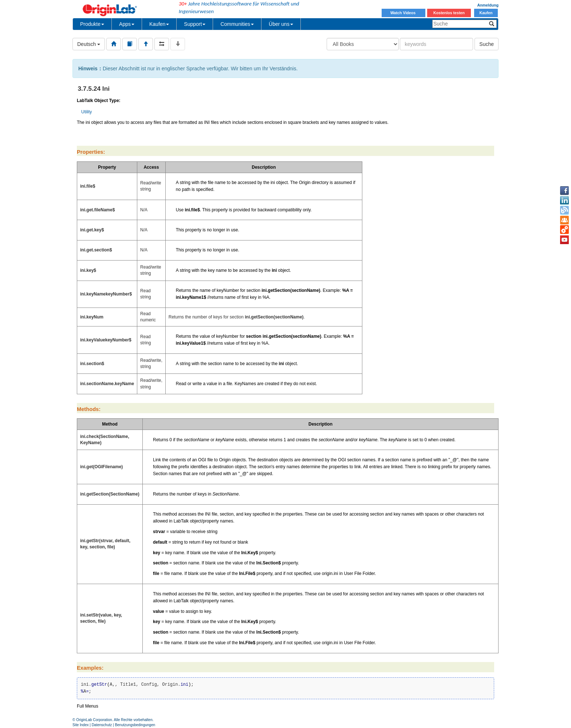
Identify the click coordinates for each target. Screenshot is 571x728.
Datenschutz (102, 725)
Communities (237, 24)
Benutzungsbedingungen (135, 725)
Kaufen (486, 13)
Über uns (281, 24)
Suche (487, 44)
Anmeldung (488, 5)
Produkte (92, 24)
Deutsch (89, 44)
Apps (127, 24)
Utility (86, 112)
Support (195, 24)
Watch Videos (403, 13)
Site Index (80, 725)
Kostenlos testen (449, 13)
